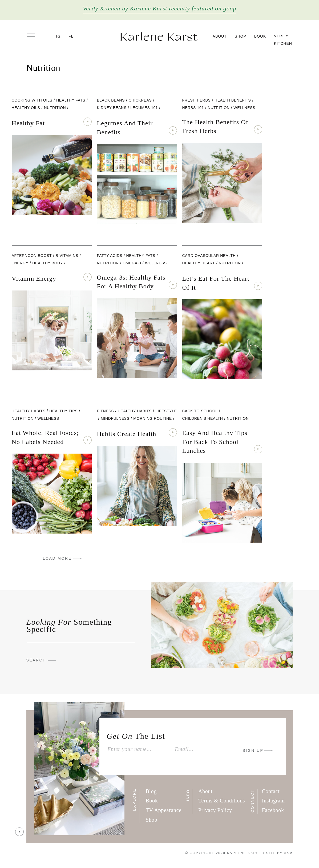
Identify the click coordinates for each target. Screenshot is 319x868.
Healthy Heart (199, 263)
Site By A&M (279, 853)
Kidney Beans (112, 108)
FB (71, 36)
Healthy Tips (63, 411)
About (220, 36)
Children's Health (203, 418)
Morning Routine (153, 418)
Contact (271, 791)
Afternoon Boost (32, 256)
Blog (151, 791)
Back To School (200, 411)
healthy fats (71, 100)
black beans (111, 100)
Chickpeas (140, 100)
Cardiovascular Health (209, 256)
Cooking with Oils (32, 100)
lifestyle (166, 411)
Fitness (106, 411)
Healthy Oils (26, 108)
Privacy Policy (215, 810)
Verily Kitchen (283, 40)
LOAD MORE (57, 558)
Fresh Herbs (197, 100)
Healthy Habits (29, 411)
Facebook (273, 810)
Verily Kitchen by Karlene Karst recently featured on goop (160, 8)
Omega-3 (132, 263)
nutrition (55, 108)
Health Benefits (233, 100)
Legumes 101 (144, 108)
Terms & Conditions (222, 801)
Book (260, 36)
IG (58, 36)
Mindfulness (115, 418)
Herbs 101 (193, 108)
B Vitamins (67, 256)
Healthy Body (48, 263)
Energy (20, 263)
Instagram (273, 801)
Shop (241, 36)
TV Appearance (163, 810)
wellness (244, 108)
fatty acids (110, 256)
